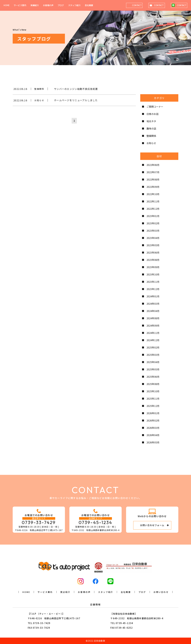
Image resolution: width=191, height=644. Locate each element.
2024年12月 (153, 340)
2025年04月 (153, 362)
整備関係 (151, 136)
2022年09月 (153, 187)
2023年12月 (153, 289)
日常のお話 (153, 114)
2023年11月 (153, 282)
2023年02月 (153, 223)
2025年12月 (153, 406)
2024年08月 (153, 318)
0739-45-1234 (95, 522)
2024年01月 (153, 296)
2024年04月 (153, 311)
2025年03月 (153, 355)
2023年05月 (153, 245)
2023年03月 (153, 231)
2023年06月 (153, 252)
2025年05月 (153, 369)
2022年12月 (153, 209)
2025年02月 (153, 347)
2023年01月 (153, 216)
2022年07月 (153, 172)
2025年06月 (153, 377)
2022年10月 (153, 194)
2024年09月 (153, 326)
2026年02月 (153, 420)
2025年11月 (153, 399)
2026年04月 (153, 435)
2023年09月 (153, 267)
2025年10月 (153, 391)
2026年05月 (153, 442)
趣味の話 (151, 128)
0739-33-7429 (39, 522)
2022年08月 (153, 179)
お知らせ (151, 143)
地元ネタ (151, 121)
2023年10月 (153, 274)
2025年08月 (153, 384)
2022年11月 (153, 201)
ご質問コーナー (155, 107)
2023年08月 (153, 260)
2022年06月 (153, 165)
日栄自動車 (100, 641)
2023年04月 (153, 238)
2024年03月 (153, 304)
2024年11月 (153, 333)
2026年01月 (153, 413)
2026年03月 (153, 428)
